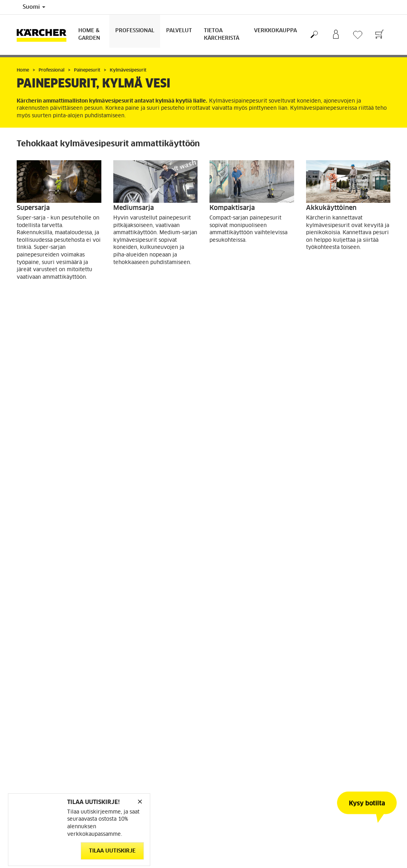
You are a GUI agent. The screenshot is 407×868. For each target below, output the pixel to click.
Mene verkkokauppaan (44, 717)
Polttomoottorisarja (144, 362)
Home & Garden (89, 35)
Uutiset (315, 745)
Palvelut (179, 31)
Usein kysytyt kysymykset (241, 745)
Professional (135, 31)
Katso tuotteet (48, 298)
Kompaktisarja (232, 208)
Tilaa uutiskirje (112, 851)
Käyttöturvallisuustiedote (240, 726)
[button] (199, 662)
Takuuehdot (223, 736)
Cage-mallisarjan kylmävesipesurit (236, 366)
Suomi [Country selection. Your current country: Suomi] (34, 7)
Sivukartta (318, 726)
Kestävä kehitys (325, 717)
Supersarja (33, 208)
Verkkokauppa (275, 31)
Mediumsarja (134, 208)
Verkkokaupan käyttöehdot (49, 726)
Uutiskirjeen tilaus (328, 755)
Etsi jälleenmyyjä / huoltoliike (245, 717)
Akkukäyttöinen (331, 208)
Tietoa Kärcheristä (222, 35)
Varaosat (27, 736)
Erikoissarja (35, 362)
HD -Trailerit (325, 362)
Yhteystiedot (225, 755)
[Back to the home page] (45, 35)
